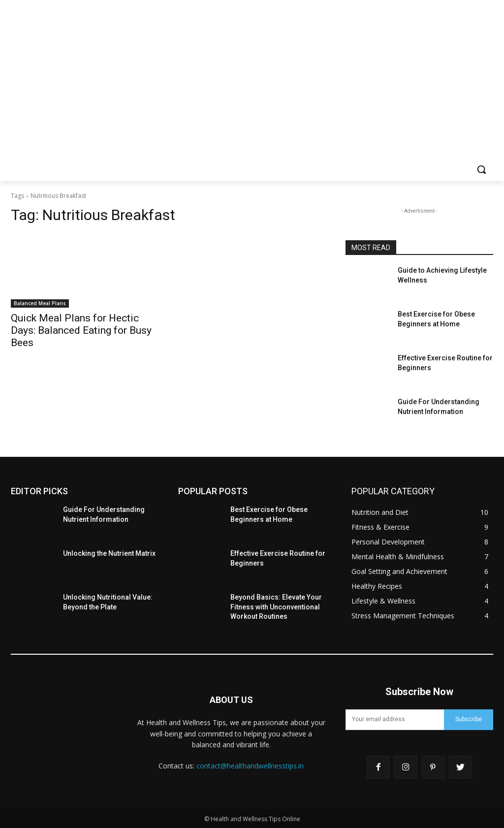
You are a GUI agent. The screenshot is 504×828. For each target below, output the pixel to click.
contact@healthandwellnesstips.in (250, 766)
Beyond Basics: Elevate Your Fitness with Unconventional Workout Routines (276, 607)
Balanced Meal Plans (40, 303)
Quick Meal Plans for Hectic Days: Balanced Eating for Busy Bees (81, 330)
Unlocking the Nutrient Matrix (109, 553)
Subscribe (469, 719)
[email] (395, 720)
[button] (481, 169)
